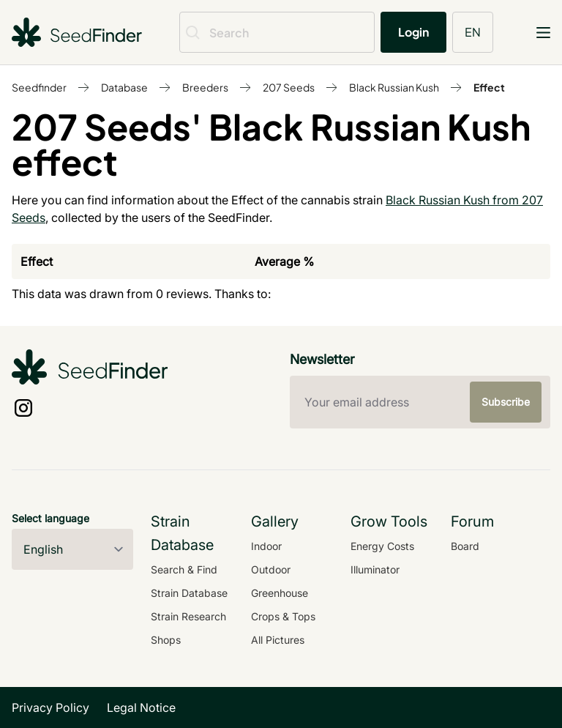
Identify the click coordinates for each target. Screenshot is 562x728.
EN (473, 32)
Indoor (266, 546)
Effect (489, 87)
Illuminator (375, 569)
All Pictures (278, 640)
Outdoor (271, 569)
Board (465, 546)
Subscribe (506, 402)
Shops (166, 640)
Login (413, 32)
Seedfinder (39, 87)
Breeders (205, 87)
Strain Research (188, 616)
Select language (50, 518)
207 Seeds (289, 87)
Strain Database (189, 593)
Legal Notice (141, 707)
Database (124, 87)
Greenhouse (280, 593)
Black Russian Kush (394, 87)
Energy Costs (382, 546)
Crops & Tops (283, 616)
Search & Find (184, 569)
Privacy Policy (50, 707)
